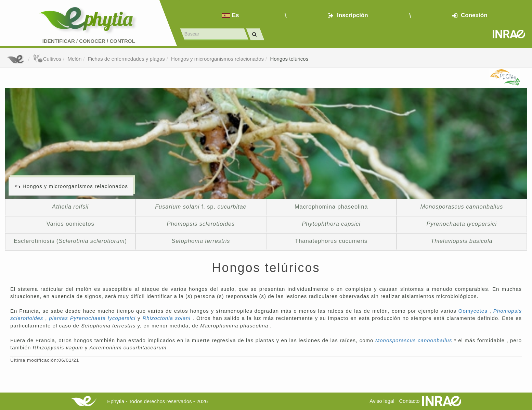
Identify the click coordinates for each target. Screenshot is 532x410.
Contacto (410, 401)
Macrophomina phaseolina (331, 207)
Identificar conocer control (89, 41)
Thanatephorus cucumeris (331, 241)
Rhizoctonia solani (167, 318)
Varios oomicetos (70, 224)
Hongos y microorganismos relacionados (217, 59)
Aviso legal (382, 401)
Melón (74, 59)
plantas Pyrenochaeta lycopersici (93, 318)
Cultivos (47, 59)
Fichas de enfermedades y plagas (126, 59)
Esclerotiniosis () (70, 241)
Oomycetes (474, 311)
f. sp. (201, 207)
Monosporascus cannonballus (415, 340)
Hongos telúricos (289, 59)
